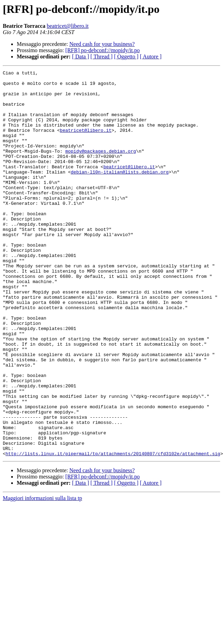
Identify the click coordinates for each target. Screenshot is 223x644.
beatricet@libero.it (68, 26)
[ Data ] (81, 57)
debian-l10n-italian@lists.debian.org (120, 193)
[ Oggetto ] (126, 57)
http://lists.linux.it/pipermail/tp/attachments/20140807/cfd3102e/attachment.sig (113, 531)
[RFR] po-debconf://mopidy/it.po (103, 50)
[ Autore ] (151, 57)
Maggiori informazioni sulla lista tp (43, 575)
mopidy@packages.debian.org (101, 168)
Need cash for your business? (102, 44)
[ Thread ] (102, 57)
